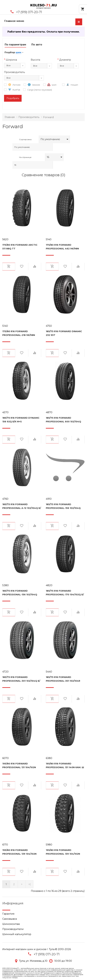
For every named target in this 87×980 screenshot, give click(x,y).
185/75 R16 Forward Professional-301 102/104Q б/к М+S (21, 679)
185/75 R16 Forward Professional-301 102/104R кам (63, 679)
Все (9, 65)
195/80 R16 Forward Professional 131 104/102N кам (19, 765)
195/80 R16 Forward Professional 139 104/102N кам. (63, 852)
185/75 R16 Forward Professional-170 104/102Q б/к (65, 593)
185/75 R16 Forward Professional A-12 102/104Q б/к (22, 506)
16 (48, 157)
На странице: (25, 157)
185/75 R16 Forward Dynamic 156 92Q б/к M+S (21, 420)
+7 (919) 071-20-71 (29, 12)
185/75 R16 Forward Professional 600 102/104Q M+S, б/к (63, 420)
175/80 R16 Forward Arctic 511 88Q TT (20, 247)
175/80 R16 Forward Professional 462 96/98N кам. (62, 247)
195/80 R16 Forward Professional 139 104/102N (19, 852)
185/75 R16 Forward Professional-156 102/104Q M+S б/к (63, 506)
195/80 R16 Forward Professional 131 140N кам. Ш (65, 765)
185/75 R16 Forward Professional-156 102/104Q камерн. (20, 593)
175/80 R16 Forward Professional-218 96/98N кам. (19, 333)
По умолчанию (50, 139)
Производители (13, 929)
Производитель (29, 117)
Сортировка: (25, 139)
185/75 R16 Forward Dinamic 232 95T (64, 333)
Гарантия (8, 914)
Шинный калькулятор (17, 934)
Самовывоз (10, 919)
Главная (10, 117)
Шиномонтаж (11, 924)
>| (30, 884)
